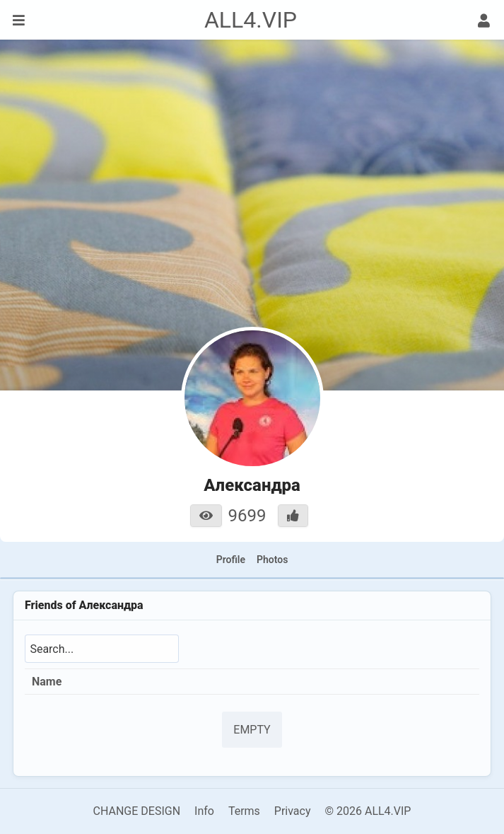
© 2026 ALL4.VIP (368, 811)
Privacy (293, 811)
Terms (244, 811)
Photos (272, 560)
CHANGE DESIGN (137, 811)
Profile (231, 560)
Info (204, 811)
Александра (111, 605)
